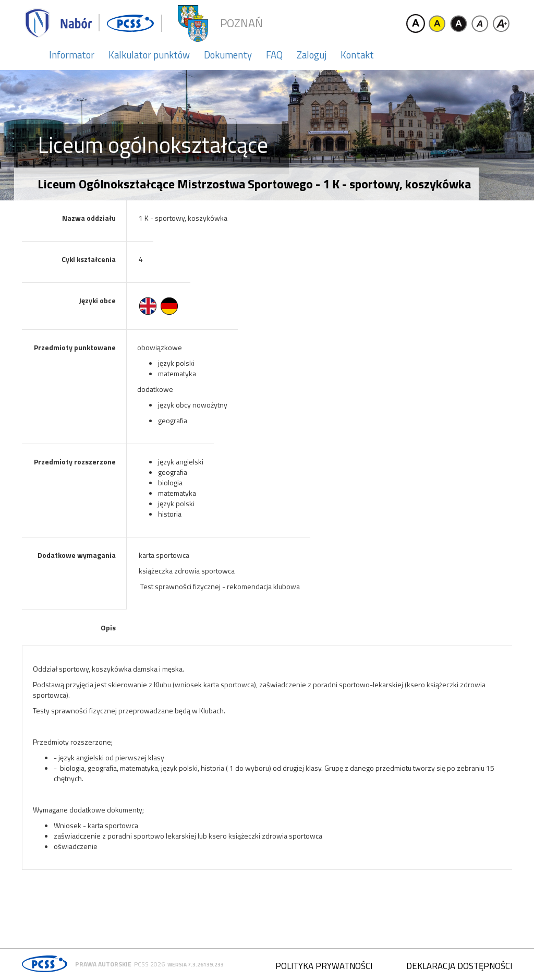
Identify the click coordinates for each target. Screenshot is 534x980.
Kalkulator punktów (149, 55)
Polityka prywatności (324, 966)
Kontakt (357, 55)
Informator (72, 55)
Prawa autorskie (103, 964)
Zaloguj (312, 55)
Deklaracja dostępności (459, 966)
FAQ (274, 55)
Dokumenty (228, 55)
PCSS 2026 (149, 964)
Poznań (241, 23)
